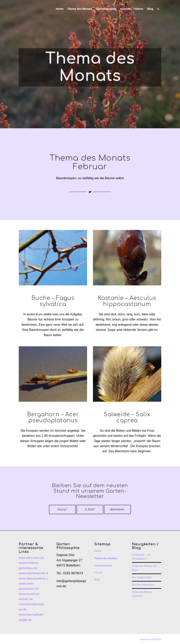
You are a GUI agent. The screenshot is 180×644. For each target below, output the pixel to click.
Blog (97, 579)
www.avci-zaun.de (31, 558)
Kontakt (99, 572)
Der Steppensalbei (142, 577)
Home (98, 551)
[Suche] (158, 9)
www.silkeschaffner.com (35, 578)
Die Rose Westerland (143, 585)
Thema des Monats (106, 558)
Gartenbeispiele (103, 566)
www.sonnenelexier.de (34, 573)
